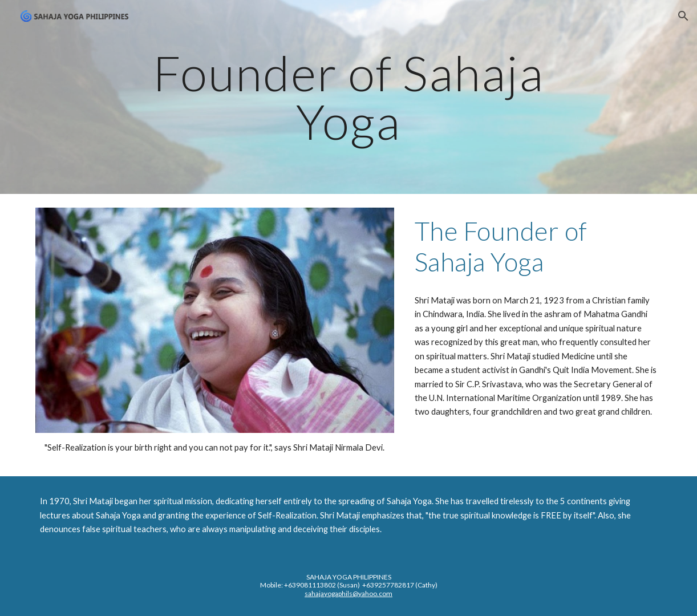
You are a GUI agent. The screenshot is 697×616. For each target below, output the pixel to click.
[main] (349, 97)
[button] (683, 16)
